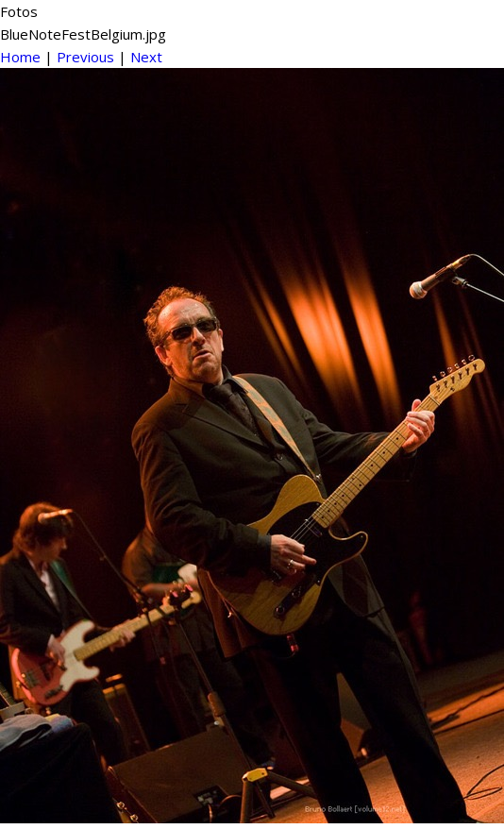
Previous (85, 57)
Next (146, 57)
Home (20, 57)
